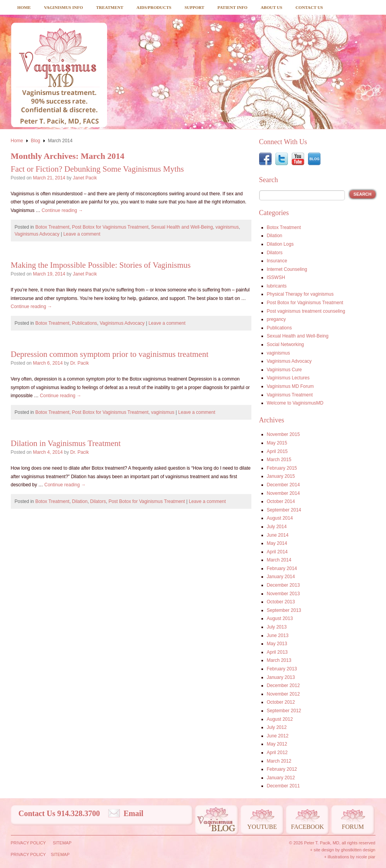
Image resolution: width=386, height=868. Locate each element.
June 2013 (278, 635)
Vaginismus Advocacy (37, 234)
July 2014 (277, 527)
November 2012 (283, 694)
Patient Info (233, 7)
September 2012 (284, 711)
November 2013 (283, 594)
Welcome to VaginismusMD (295, 403)
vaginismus (227, 227)
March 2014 (279, 560)
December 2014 (283, 485)
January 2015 (281, 476)
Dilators (98, 501)
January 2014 (281, 577)
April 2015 (277, 451)
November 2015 (283, 434)
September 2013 (284, 610)
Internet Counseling (287, 269)
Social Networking (286, 344)
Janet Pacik (85, 178)
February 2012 (282, 769)
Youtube (262, 827)
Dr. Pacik (80, 363)
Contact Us (309, 7)
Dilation (80, 501)
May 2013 (277, 644)
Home (24, 7)
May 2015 (277, 443)
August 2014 (280, 518)
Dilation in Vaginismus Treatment (66, 443)
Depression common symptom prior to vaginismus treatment (110, 354)
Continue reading (62, 210)
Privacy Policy (29, 843)
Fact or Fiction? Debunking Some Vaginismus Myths (97, 169)
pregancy (276, 319)
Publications (85, 323)
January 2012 (281, 778)
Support (195, 7)
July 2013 (277, 627)
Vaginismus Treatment (290, 395)
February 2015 (282, 468)
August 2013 (280, 618)
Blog (36, 141)
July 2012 (277, 727)
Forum (353, 827)
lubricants (277, 286)
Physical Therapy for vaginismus (300, 294)
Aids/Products (154, 7)
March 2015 (279, 460)
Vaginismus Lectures (288, 378)
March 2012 (279, 761)
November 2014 (283, 493)
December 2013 (283, 585)
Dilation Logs (280, 244)
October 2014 (281, 501)
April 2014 (277, 552)
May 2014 (277, 543)
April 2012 (277, 753)
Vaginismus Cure (284, 370)
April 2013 (277, 652)
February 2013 (282, 669)
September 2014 (284, 510)
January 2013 (281, 677)
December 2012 (283, 685)
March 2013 (279, 660)
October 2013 (281, 602)
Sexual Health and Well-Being (182, 227)
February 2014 (282, 568)
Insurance (277, 261)
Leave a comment (82, 234)
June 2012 (278, 736)
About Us (272, 7)
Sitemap (62, 843)
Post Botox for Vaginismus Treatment (110, 227)
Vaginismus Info (63, 7)
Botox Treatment (52, 227)
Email (134, 813)
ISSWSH (276, 277)
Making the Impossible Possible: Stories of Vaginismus (101, 265)
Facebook (307, 827)
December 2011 (283, 786)
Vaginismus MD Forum (290, 386)
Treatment (110, 7)
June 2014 (278, 535)
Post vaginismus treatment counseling (306, 311)
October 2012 (281, 702)
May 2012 (277, 744)
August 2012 (280, 719)
